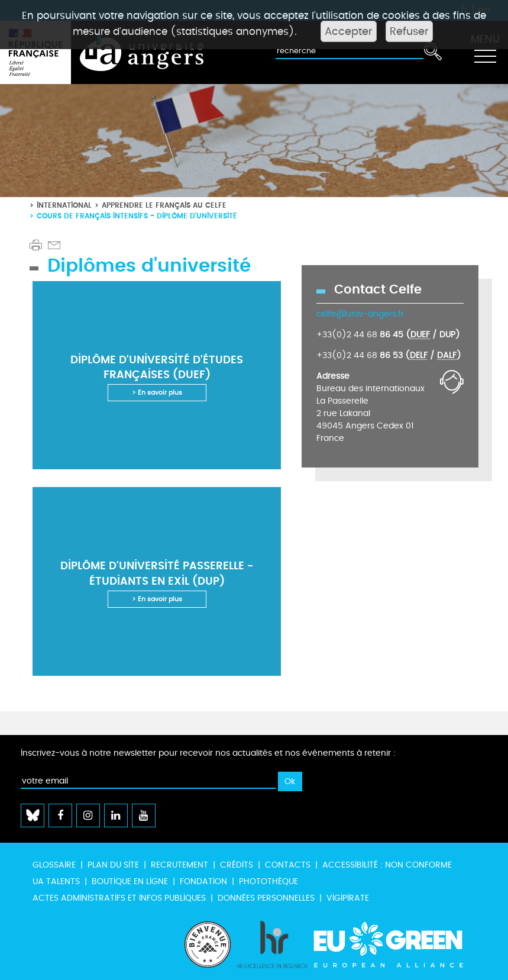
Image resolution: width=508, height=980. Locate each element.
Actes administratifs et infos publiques (119, 898)
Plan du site (113, 865)
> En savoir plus (157, 393)
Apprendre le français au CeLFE (164, 205)
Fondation (203, 881)
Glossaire (54, 865)
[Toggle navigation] (485, 53)
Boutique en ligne (130, 881)
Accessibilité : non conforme (387, 865)
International (64, 205)
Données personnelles (266, 898)
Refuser (409, 31)
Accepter (349, 31)
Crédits (237, 865)
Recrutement (179, 865)
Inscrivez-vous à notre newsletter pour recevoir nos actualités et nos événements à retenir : (208, 753)
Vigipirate (348, 898)
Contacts (288, 865)
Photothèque (268, 881)
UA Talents (56, 881)
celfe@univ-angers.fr (360, 314)
